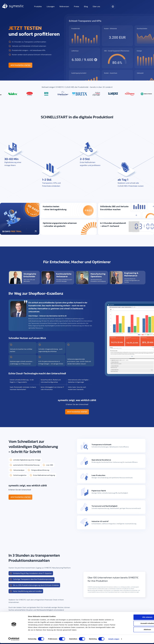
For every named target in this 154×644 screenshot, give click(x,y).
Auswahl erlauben (136, 624)
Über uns (96, 6)
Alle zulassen (136, 618)
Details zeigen (114, 640)
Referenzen (64, 6)
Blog (86, 6)
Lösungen (51, 6)
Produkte (38, 6)
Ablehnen (136, 630)
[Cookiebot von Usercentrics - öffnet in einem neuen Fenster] (14, 640)
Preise (76, 6)
